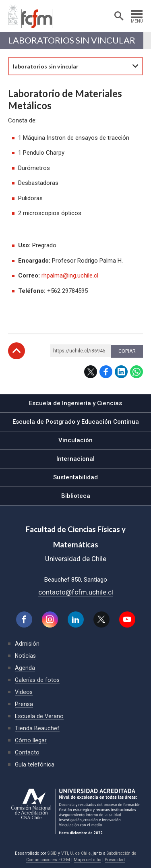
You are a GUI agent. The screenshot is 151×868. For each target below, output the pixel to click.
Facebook (106, 372)
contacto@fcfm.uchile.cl (76, 592)
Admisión (27, 644)
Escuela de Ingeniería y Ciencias (75, 403)
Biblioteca (76, 496)
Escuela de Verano (39, 716)
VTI (65, 853)
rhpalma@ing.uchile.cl (70, 276)
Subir (17, 351)
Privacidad (115, 860)
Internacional (75, 459)
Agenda (25, 668)
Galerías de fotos (37, 680)
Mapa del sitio (87, 860)
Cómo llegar (31, 740)
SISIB (52, 853)
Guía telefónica (35, 764)
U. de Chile (80, 853)
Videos (24, 692)
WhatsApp (137, 372)
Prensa (24, 704)
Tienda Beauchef (37, 728)
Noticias (25, 656)
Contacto (27, 752)
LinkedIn (121, 372)
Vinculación (75, 440)
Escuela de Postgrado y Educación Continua (76, 422)
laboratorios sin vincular (72, 40)
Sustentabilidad (75, 477)
